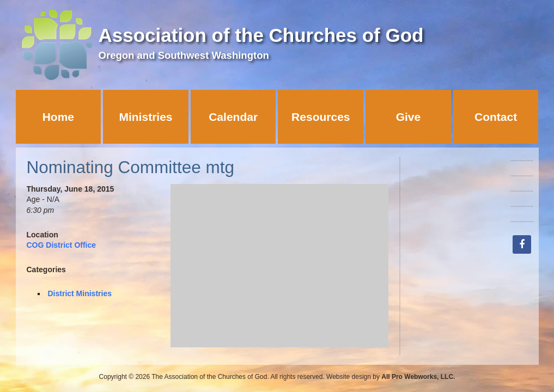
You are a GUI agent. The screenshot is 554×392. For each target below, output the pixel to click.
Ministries (145, 117)
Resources (321, 117)
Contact (496, 117)
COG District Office (62, 245)
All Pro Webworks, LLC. (418, 377)
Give (409, 117)
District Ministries (80, 293)
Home (58, 117)
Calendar (233, 117)
